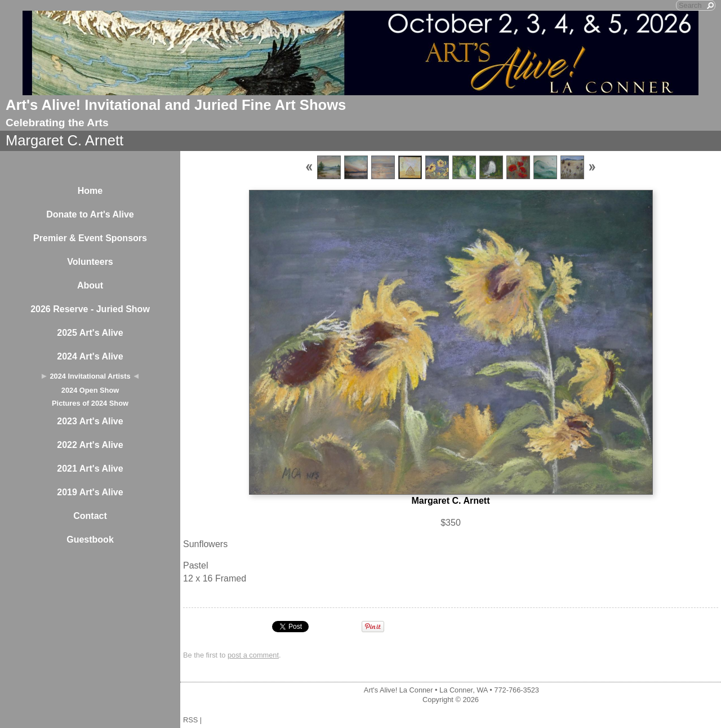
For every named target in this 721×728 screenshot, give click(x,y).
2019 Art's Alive (90, 492)
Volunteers (90, 262)
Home (90, 191)
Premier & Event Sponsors (90, 238)
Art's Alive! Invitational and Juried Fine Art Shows (176, 105)
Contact (90, 516)
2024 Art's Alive (90, 356)
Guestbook (90, 540)
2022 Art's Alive (90, 445)
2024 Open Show (90, 390)
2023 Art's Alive (90, 421)
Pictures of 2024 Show (90, 403)
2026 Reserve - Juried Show (90, 309)
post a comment (253, 655)
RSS (190, 720)
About (90, 285)
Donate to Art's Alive (90, 214)
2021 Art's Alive (90, 469)
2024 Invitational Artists (90, 376)
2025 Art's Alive (90, 333)
